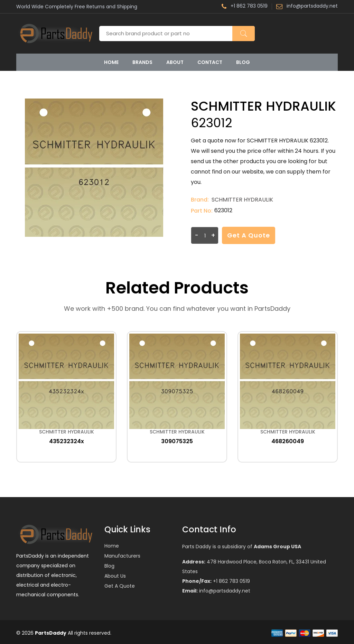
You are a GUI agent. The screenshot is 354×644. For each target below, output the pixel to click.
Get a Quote (249, 235)
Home (111, 62)
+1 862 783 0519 (245, 7)
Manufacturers (122, 556)
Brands (142, 62)
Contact (210, 62)
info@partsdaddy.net (307, 7)
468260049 (288, 441)
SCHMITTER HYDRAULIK (242, 200)
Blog (243, 62)
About (175, 62)
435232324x (67, 441)
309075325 (177, 441)
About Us (115, 576)
